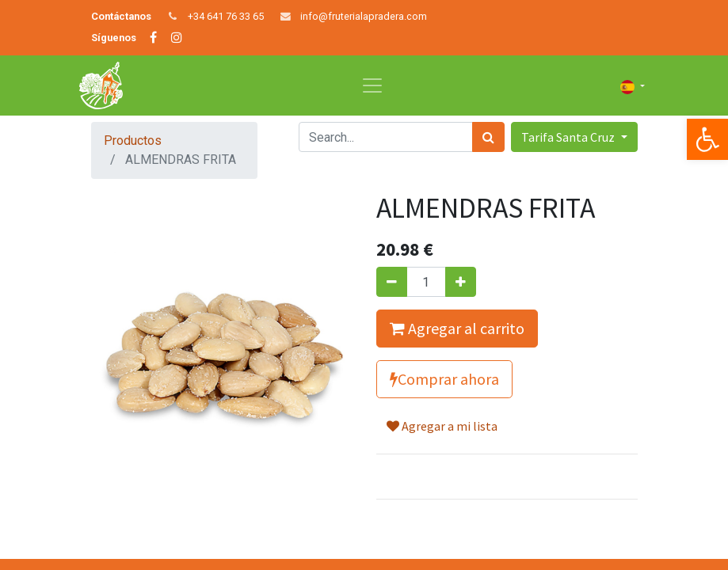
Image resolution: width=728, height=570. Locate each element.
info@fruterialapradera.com (364, 16)
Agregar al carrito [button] (457, 328)
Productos (133, 141)
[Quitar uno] (392, 282)
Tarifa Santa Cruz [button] (569, 137)
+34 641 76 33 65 (226, 16)
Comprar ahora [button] (444, 379)
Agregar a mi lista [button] (442, 426)
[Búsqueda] (488, 137)
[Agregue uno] (461, 282)
